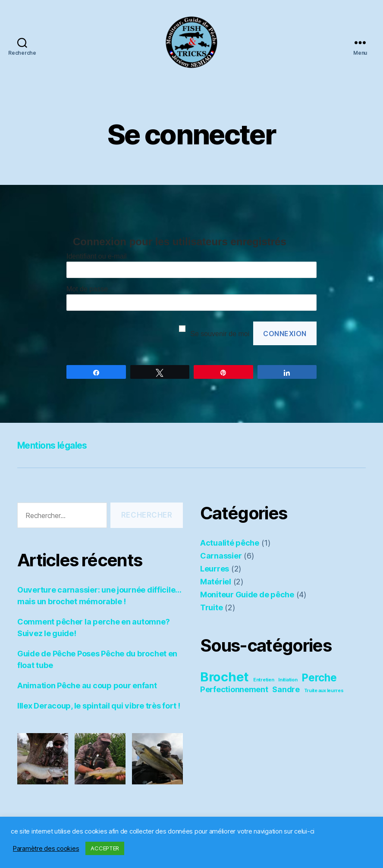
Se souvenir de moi (220, 334)
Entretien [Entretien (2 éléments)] (264, 680)
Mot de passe (87, 289)
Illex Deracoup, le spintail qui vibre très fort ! (99, 706)
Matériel (216, 582)
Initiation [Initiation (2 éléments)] (288, 680)
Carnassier (221, 556)
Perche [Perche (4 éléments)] (319, 678)
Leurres (215, 569)
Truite (211, 607)
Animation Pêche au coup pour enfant (87, 685)
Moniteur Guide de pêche (247, 595)
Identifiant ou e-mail (97, 256)
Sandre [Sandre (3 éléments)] (286, 689)
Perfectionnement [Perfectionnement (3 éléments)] (234, 689)
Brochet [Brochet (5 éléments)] (224, 677)
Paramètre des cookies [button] (46, 849)
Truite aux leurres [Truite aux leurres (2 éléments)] (324, 691)
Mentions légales (58, 445)
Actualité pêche (230, 543)
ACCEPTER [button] (105, 848)
